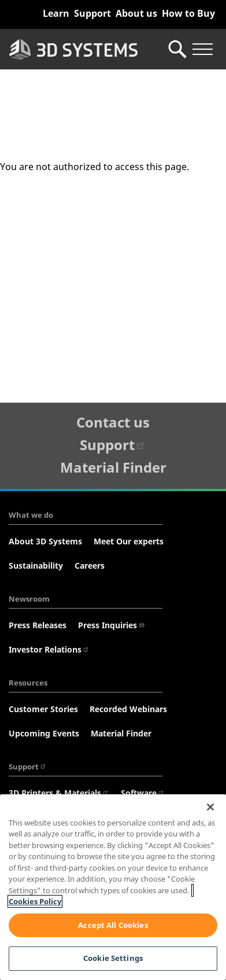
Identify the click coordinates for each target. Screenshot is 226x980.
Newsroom (29, 599)
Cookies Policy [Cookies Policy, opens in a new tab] (35, 901)
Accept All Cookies (113, 925)
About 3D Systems (45, 541)
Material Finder (113, 467)
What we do (31, 515)
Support (92, 13)
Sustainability (36, 565)
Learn (56, 13)
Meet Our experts (129, 541)
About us (136, 13)
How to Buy (188, 13)
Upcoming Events (44, 733)
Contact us (113, 422)
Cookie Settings (113, 958)
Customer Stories (43, 709)
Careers (90, 565)
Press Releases (38, 625)
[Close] (210, 807)
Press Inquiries (112, 625)
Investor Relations (49, 649)
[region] (113, 887)
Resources (28, 683)
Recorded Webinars (128, 709)
